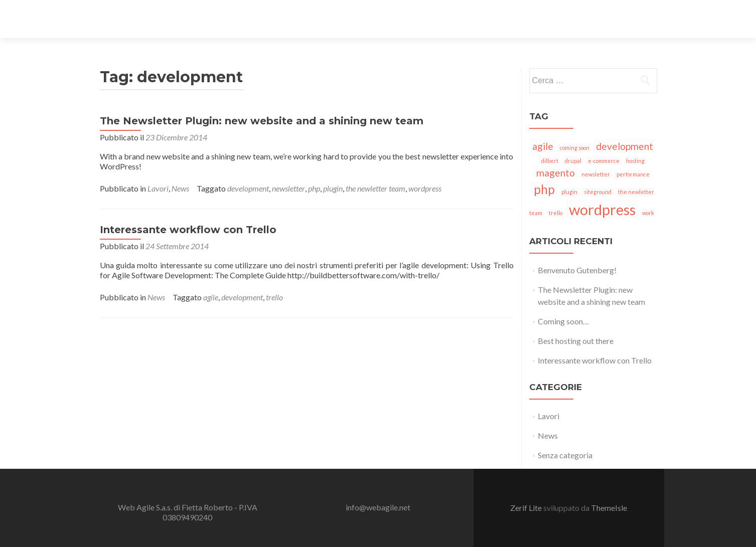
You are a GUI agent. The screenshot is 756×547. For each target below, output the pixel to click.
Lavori (158, 188)
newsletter (288, 188)
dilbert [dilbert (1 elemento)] (550, 161)
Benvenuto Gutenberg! (577, 270)
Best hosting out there (576, 341)
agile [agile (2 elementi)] (543, 146)
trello (274, 297)
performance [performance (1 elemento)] (633, 174)
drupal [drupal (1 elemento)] (573, 161)
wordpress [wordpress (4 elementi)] (602, 209)
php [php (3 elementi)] (544, 189)
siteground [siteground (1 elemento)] (598, 192)
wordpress (425, 188)
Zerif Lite (527, 508)
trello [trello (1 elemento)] (556, 213)
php (314, 188)
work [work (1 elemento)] (648, 213)
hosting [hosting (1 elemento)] (635, 161)
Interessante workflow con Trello (188, 230)
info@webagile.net (378, 507)
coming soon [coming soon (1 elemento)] (575, 148)
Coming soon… (563, 321)
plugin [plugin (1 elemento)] (569, 192)
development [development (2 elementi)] (625, 146)
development (248, 188)
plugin (333, 188)
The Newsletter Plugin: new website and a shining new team (262, 121)
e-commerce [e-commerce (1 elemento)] (604, 161)
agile (211, 297)
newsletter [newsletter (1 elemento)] (596, 174)
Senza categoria (565, 455)
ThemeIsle (609, 508)
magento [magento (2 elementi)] (556, 173)
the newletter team (375, 188)
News (180, 188)
